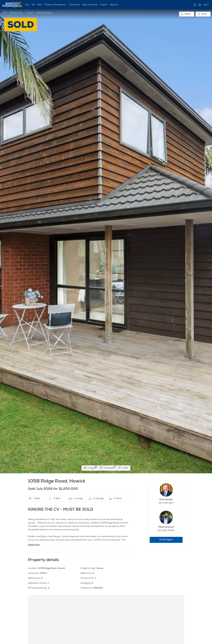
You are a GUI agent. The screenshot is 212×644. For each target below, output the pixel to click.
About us (114, 5)
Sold (4, 13)
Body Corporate (90, 5)
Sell (33, 5)
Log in (206, 5)
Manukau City (16, 13)
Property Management (55, 5)
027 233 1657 (166, 503)
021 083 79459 (166, 531)
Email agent (166, 540)
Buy (27, 5)
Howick (30, 13)
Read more (34, 545)
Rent (40, 5)
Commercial (74, 5)
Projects (104, 5)
